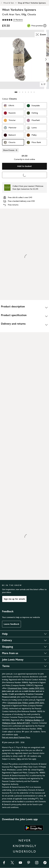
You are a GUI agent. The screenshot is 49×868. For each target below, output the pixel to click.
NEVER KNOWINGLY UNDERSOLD (25, 846)
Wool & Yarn (9, 3)
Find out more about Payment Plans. (16, 737)
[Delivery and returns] (24, 325)
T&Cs (19, 759)
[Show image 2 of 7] (46, 59)
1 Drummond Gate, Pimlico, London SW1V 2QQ (26, 688)
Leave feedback (11, 624)
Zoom (41, 35)
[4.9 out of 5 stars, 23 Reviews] (12, 20)
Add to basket (24, 166)
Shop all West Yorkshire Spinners (32, 3)
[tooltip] (45, 26)
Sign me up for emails (14, 599)
